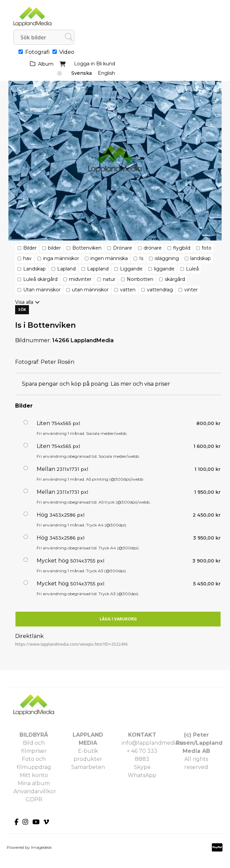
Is (141, 258)
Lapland (66, 269)
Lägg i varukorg (118, 619)
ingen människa (109, 258)
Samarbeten (88, 767)
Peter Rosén (57, 362)
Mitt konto (34, 775)
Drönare (123, 248)
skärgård (175, 279)
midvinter (80, 279)
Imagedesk (41, 847)
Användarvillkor (35, 791)
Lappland (98, 269)
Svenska (82, 73)
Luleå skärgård (40, 279)
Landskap (34, 269)
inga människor (61, 258)
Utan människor (42, 290)
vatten (128, 290)
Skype (142, 767)
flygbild (182, 248)
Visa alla (24, 302)
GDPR (34, 799)
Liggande (131, 269)
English (106, 73)
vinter (191, 290)
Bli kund (106, 64)
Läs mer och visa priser (140, 384)
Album (46, 64)
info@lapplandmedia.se (153, 743)
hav (27, 258)
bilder (54, 248)
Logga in (84, 64)
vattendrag (160, 290)
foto (207, 248)
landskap (201, 258)
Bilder (30, 248)
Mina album (34, 783)
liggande (164, 269)
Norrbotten (140, 279)
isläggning (167, 258)
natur (109, 279)
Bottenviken (87, 248)
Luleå (192, 269)
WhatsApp (142, 775)
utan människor (90, 290)
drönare (153, 248)
